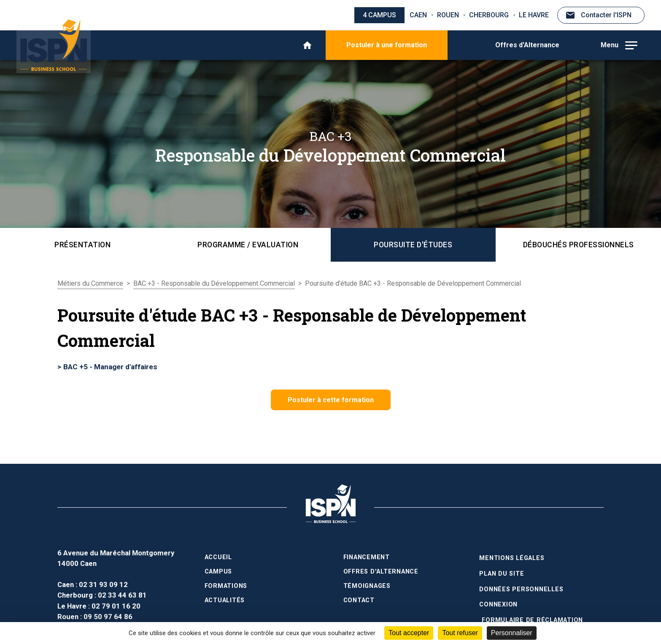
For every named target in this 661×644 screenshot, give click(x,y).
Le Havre (534, 15)
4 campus (379, 15)
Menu (619, 45)
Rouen (448, 15)
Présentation (82, 245)
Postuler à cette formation (331, 400)
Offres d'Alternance (527, 45)
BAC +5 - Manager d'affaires (110, 367)
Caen (418, 15)
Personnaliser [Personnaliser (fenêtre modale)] (512, 633)
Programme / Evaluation (248, 245)
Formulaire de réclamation (532, 615)
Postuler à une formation (387, 45)
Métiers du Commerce (90, 283)
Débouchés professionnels (579, 245)
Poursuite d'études (413, 245)
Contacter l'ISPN (606, 15)
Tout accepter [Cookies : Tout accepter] (409, 633)
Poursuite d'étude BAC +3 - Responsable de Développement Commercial (413, 283)
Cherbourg (489, 15)
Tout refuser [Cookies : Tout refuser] (460, 633)
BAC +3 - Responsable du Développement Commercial (214, 283)
